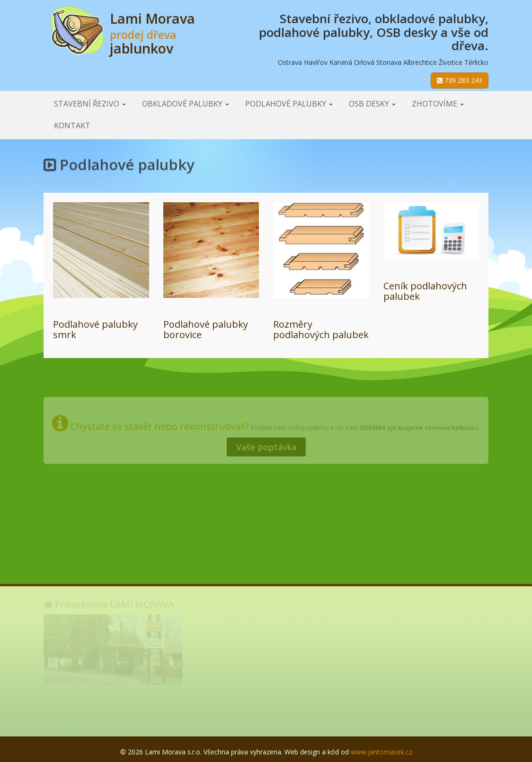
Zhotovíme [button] (438, 104)
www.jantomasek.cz (381, 752)
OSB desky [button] (372, 104)
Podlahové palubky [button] (289, 104)
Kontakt (72, 126)
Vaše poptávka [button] (266, 445)
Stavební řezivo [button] (90, 104)
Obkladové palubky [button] (186, 104)
